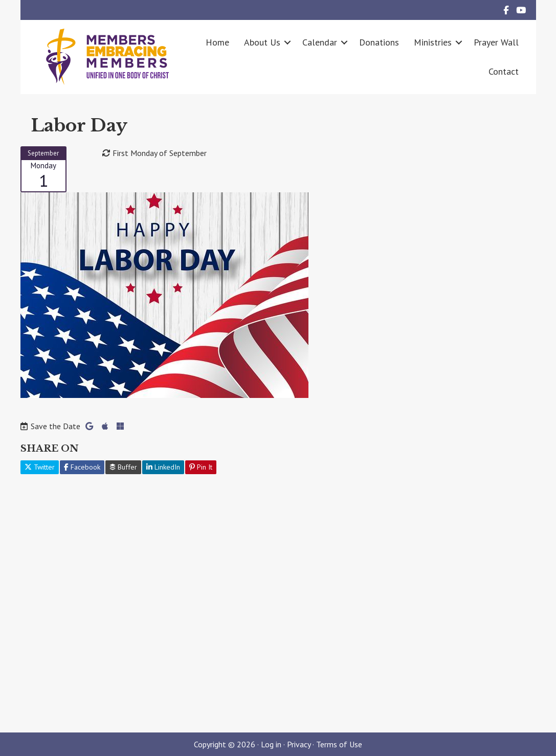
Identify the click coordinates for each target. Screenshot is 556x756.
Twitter (40, 467)
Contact (504, 71)
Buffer (123, 467)
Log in (271, 744)
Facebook (82, 467)
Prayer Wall (496, 42)
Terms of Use (339, 744)
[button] (287, 42)
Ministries (433, 42)
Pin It (201, 467)
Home (217, 42)
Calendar (320, 42)
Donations (379, 42)
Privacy (299, 744)
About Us (262, 42)
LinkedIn (163, 467)
